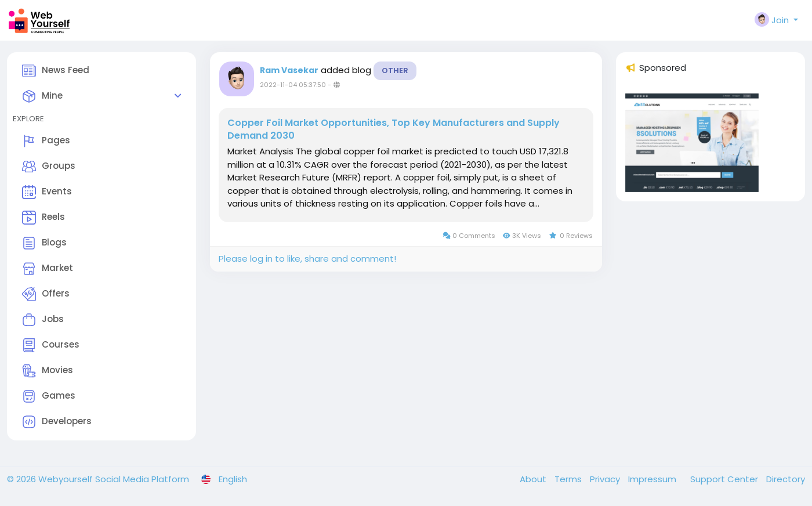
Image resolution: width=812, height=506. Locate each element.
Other (395, 71)
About (534, 479)
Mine (42, 96)
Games (49, 396)
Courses (51, 345)
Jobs (43, 320)
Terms (569, 479)
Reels (43, 218)
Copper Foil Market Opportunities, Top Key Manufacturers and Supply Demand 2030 (394, 129)
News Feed (56, 71)
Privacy (606, 479)
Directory (786, 479)
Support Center (725, 479)
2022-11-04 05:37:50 (293, 85)
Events (47, 192)
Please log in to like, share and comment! (307, 259)
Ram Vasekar (289, 70)
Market (48, 269)
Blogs (44, 243)
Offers (46, 294)
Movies (48, 371)
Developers (57, 422)
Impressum (653, 479)
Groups (49, 167)
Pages (46, 141)
